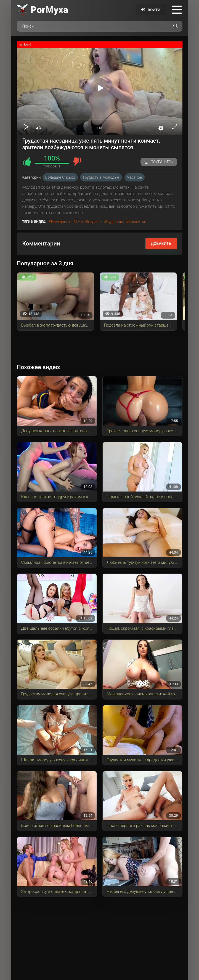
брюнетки (137, 221)
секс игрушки (88, 221)
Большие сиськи (60, 177)
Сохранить (159, 162)
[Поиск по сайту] (176, 26)
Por (50, 10)
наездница (61, 221)
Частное (135, 177)
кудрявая (114, 221)
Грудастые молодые (101, 177)
